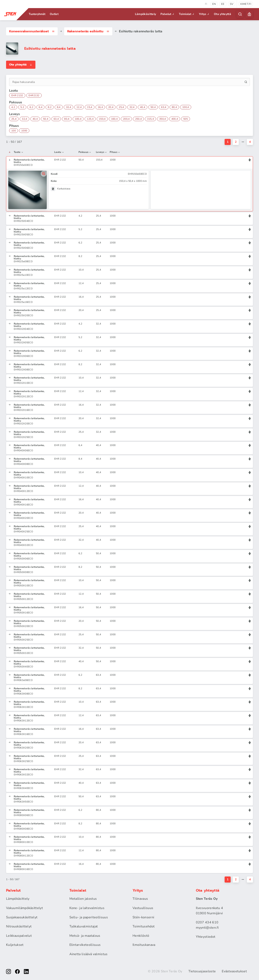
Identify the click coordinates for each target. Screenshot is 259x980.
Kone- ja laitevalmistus (87, 908)
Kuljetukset (15, 945)
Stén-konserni (143, 917)
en (214, 4)
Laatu (59, 152)
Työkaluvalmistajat (84, 926)
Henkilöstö (141, 936)
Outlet (54, 14)
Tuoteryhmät (37, 14)
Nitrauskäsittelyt (19, 926)
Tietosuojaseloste (202, 971)
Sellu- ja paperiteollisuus (89, 917)
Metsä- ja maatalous (85, 936)
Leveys (101, 152)
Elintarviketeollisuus (85, 945)
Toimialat (187, 14)
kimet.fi (246, 4)
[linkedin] (26, 972)
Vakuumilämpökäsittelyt (24, 908)
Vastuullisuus (143, 908)
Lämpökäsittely (145, 14)
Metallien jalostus (83, 899)
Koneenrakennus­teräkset (32, 31)
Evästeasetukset (234, 971)
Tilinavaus (140, 899)
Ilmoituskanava (144, 945)
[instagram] (8, 972)
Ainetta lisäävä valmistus (89, 954)
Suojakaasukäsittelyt (22, 917)
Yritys (204, 14)
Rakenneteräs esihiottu (88, 31)
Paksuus (85, 152)
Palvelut (168, 14)
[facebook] (17, 972)
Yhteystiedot (206, 937)
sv (232, 4)
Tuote (19, 152)
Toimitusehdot (144, 926)
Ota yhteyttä (222, 14)
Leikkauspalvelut (19, 936)
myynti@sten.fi (207, 928)
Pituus (115, 152)
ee (223, 4)
